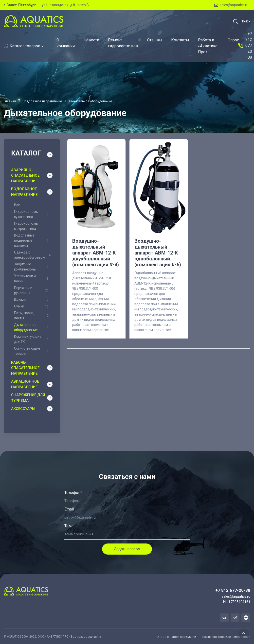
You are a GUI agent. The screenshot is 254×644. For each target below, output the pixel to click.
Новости (91, 40)
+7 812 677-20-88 (233, 590)
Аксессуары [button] (23, 409)
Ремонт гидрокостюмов (123, 43)
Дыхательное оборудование (90, 101)
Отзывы (155, 40)
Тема (69, 526)
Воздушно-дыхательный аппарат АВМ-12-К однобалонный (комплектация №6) (158, 253)
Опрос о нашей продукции (176, 637)
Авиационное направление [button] (25, 384)
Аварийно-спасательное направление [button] (25, 176)
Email (69, 509)
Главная (10, 101)
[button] (240, 21)
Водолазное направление (42, 101)
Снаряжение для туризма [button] (28, 398)
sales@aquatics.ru (231, 5)
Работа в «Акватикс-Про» (208, 46)
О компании (66, 43)
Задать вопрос (127, 549)
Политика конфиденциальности (226, 637)
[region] (32, 279)
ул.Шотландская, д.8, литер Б (65, 5)
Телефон (73, 493)
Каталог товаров (22, 46)
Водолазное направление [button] (24, 192)
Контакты (180, 40)
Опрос (233, 40)
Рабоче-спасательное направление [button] (25, 368)
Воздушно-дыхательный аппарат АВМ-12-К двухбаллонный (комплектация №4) (96, 253)
